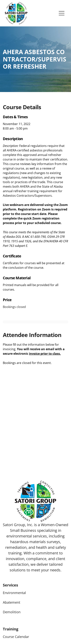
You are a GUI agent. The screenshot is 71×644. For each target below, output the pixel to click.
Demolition (12, 612)
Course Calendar (16, 637)
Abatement (11, 602)
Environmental (14, 593)
